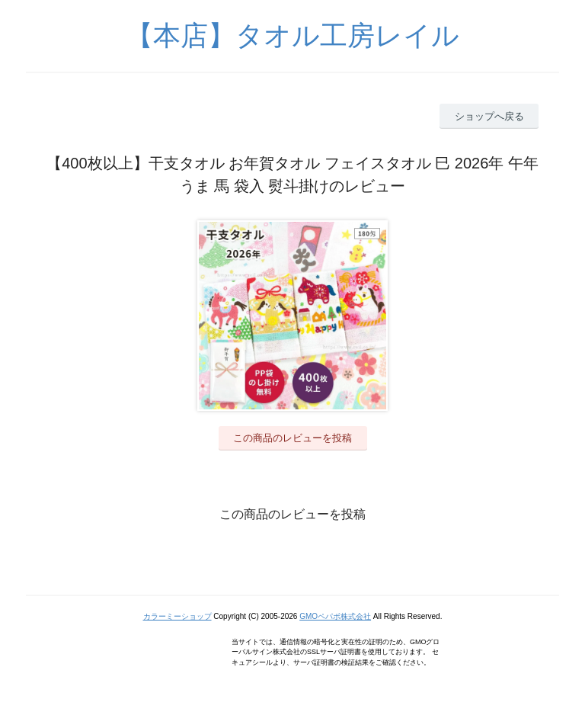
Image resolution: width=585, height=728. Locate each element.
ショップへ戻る (489, 116)
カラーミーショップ (177, 616)
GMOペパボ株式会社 (335, 616)
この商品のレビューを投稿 (292, 438)
